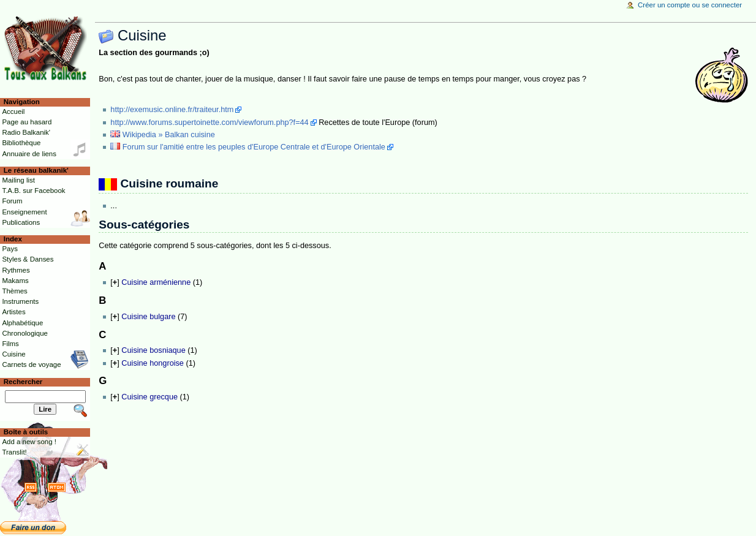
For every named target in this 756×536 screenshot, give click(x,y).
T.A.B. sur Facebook (33, 191)
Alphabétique (22, 323)
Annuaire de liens (29, 154)
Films (10, 344)
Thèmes (14, 291)
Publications (21, 222)
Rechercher (23, 382)
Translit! (14, 452)
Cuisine (13, 354)
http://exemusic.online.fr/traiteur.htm (172, 110)
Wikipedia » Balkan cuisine (169, 135)
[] (115, 282)
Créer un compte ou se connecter (690, 5)
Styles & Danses (28, 259)
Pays (9, 249)
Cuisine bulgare (148, 317)
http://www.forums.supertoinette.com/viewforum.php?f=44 (209, 123)
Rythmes (16, 270)
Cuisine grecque (149, 397)
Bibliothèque (21, 143)
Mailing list (18, 180)
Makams (15, 281)
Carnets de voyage (31, 364)
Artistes (13, 312)
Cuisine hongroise (153, 363)
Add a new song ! (29, 442)
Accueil (13, 111)
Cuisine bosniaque (153, 350)
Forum (12, 201)
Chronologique (25, 333)
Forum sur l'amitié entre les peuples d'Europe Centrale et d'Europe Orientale (254, 147)
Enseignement (24, 212)
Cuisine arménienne (156, 282)
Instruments (20, 301)
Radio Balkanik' (26, 132)
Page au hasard (27, 122)
